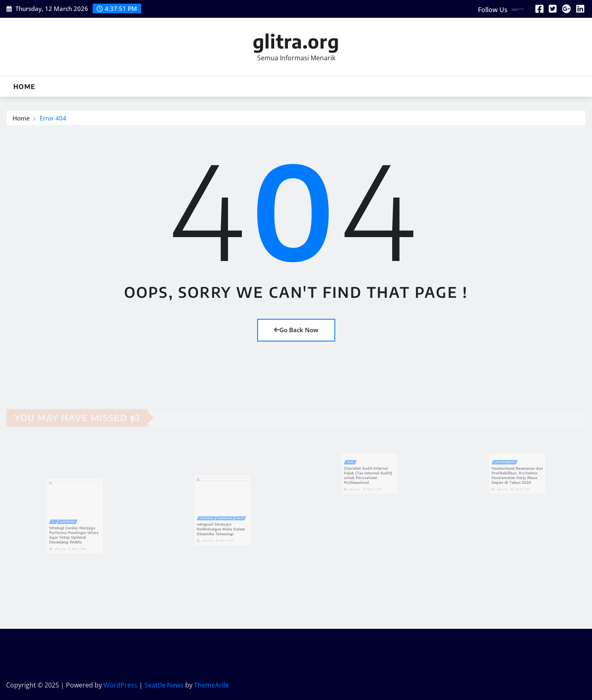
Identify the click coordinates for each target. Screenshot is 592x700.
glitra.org (296, 41)
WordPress (121, 685)
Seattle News (164, 685)
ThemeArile (211, 685)
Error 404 (53, 120)
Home (24, 87)
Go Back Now (296, 330)
